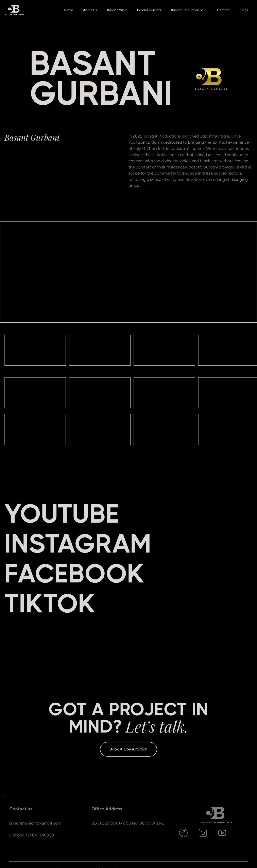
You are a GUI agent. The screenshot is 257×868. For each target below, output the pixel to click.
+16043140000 (40, 835)
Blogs (244, 10)
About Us (90, 10)
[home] (15, 10)
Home (69, 10)
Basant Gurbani (149, 10)
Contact (223, 10)
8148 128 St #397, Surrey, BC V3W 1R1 (128, 823)
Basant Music (117, 10)
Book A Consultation (128, 749)
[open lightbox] (35, 353)
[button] (189, 10)
